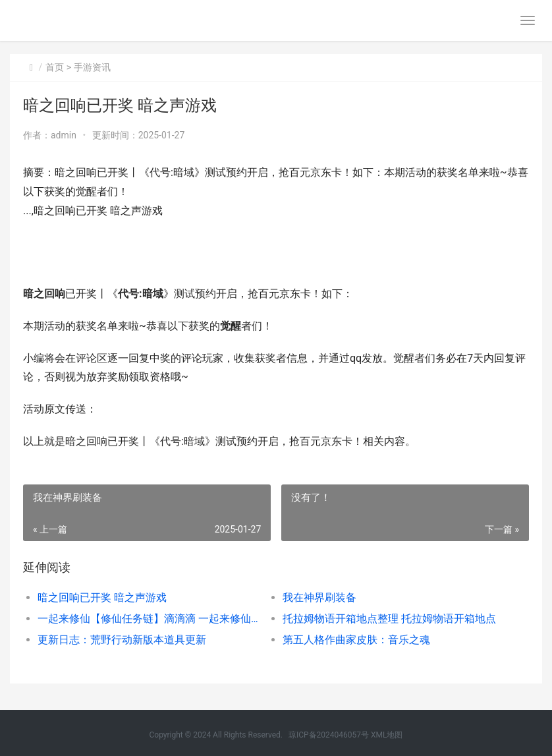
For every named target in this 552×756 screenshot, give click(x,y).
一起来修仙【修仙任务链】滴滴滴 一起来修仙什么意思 (148, 619)
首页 (55, 67)
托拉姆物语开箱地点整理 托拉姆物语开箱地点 (389, 619)
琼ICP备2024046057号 (329, 735)
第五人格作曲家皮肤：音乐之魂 (356, 640)
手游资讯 (92, 67)
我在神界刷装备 (319, 597)
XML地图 (387, 735)
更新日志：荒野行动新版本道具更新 (122, 640)
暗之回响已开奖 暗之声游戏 (102, 597)
